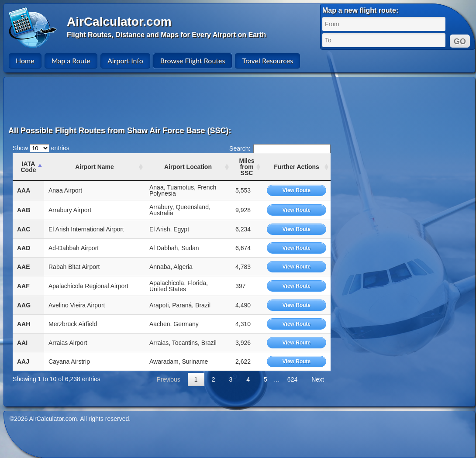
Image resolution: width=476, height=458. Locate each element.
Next (318, 379)
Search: (280, 148)
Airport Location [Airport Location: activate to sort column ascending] (188, 167)
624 (292, 379)
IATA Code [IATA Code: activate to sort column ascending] (29, 167)
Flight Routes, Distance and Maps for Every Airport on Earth (166, 35)
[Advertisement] (241, 101)
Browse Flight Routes (193, 60)
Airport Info (125, 60)
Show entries (41, 148)
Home (25, 60)
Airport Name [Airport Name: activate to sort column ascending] (95, 167)
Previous (168, 379)
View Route (297, 190)
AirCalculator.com (119, 22)
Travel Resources (267, 60)
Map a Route (71, 60)
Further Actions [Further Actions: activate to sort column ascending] (297, 167)
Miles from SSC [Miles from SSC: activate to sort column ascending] (247, 167)
